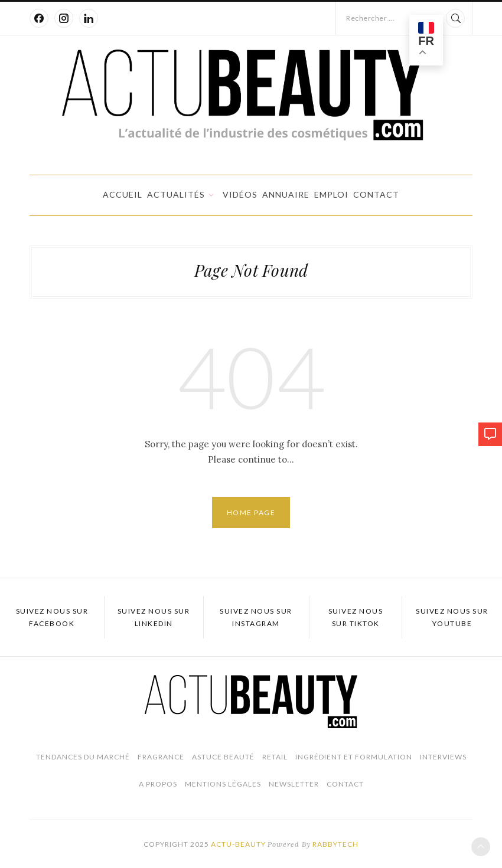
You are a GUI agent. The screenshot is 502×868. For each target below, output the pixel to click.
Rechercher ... (370, 18)
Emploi (331, 194)
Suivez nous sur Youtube (452, 617)
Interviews (443, 757)
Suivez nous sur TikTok (356, 617)
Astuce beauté (223, 757)
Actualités (176, 194)
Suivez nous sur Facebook (52, 617)
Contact (376, 194)
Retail (275, 757)
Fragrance (161, 757)
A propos (158, 784)
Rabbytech (335, 844)
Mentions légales (223, 784)
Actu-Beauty (238, 844)
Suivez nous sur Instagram (256, 617)
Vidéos (240, 194)
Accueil (123, 194)
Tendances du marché (83, 757)
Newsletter (294, 784)
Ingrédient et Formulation (354, 757)
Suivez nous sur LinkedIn (154, 617)
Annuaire (286, 194)
